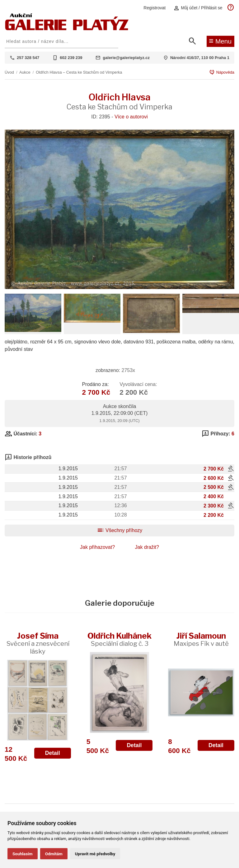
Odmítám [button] (54, 854)
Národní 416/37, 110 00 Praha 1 (200, 58)
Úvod (9, 72)
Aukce (25, 72)
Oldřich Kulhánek (119, 639)
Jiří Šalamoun (201, 639)
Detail (53, 753)
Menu (220, 41)
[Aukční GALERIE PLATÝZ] (67, 29)
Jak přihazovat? (97, 547)
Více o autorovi (131, 117)
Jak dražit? (147, 547)
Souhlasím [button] (23, 854)
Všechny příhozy (120, 530)
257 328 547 (28, 58)
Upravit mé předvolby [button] (95, 854)
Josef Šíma (38, 643)
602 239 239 (71, 58)
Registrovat (155, 8)
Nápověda (222, 73)
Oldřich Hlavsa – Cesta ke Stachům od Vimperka (79, 72)
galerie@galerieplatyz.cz (126, 58)
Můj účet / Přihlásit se (198, 8)
